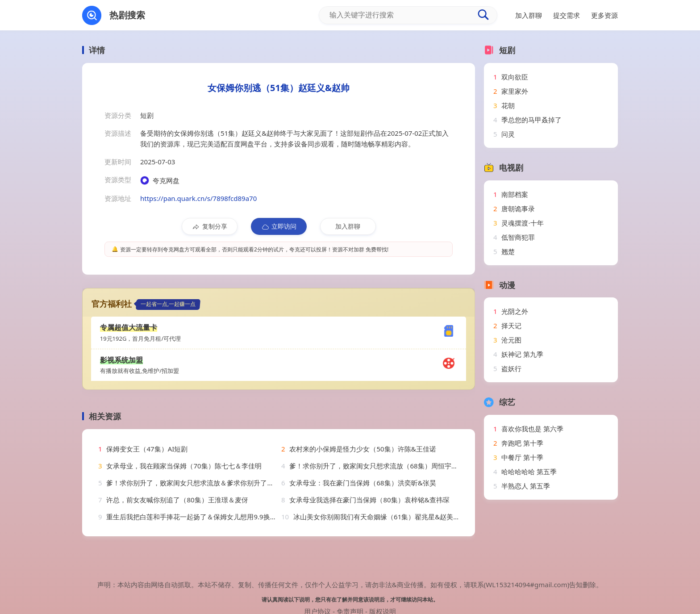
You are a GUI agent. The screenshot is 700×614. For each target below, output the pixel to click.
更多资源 (604, 15)
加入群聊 (348, 226)
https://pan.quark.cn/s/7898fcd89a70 (198, 198)
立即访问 (279, 226)
